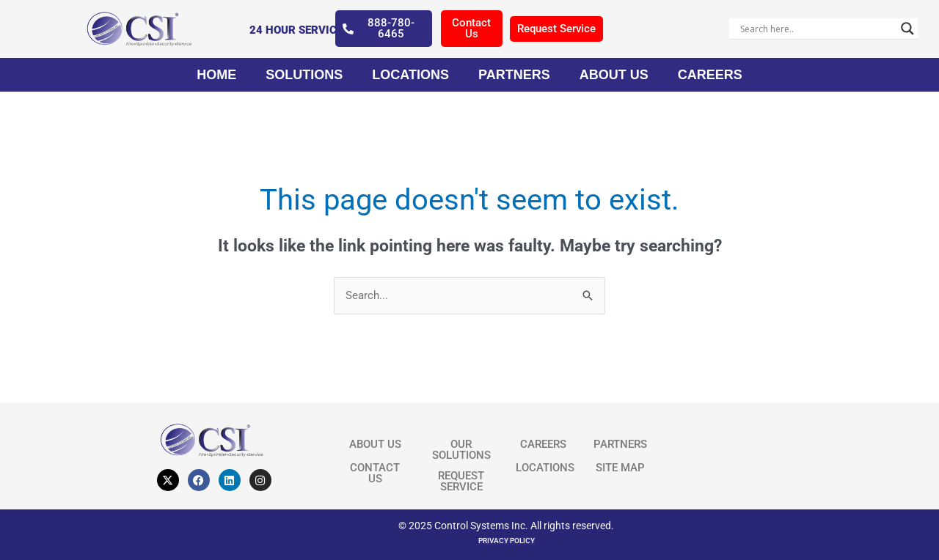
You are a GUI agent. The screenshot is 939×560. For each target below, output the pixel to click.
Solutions (304, 75)
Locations (410, 75)
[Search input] (817, 29)
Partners (514, 75)
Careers (710, 75)
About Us (614, 75)
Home (216, 75)
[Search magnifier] (907, 29)
